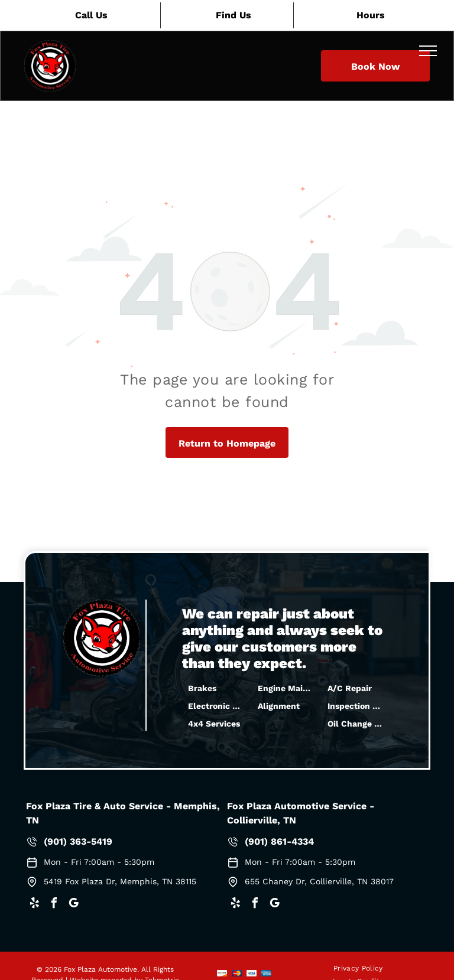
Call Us (91, 15)
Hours (371, 15)
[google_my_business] (73, 905)
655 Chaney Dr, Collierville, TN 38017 (319, 881)
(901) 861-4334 (279, 841)
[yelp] (34, 905)
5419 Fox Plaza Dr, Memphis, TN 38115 (120, 881)
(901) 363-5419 (78, 841)
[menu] (428, 51)
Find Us (234, 15)
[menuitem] (358, 968)
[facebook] (54, 905)
